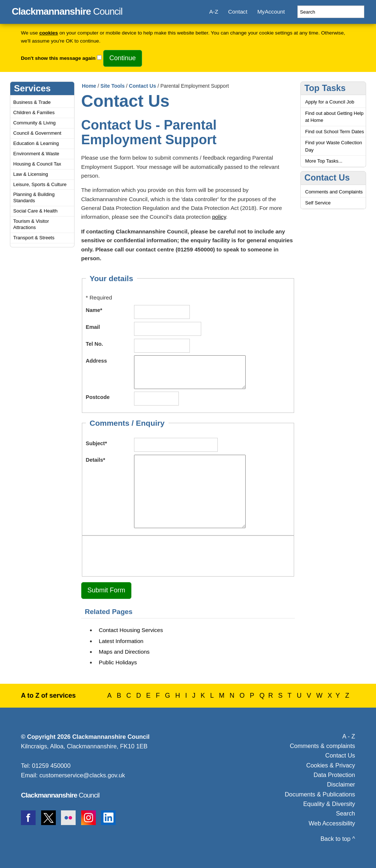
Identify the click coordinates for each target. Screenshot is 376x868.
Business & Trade (32, 102)
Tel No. (95, 344)
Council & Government (37, 133)
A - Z (349, 736)
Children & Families (34, 112)
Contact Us (142, 86)
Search (346, 813)
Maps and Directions (124, 652)
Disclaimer (341, 784)
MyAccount (271, 12)
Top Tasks (325, 88)
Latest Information (121, 641)
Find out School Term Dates (335, 132)
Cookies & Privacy (331, 765)
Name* (94, 310)
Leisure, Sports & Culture (40, 184)
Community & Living (35, 123)
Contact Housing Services (131, 630)
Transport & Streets (34, 238)
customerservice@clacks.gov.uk (82, 775)
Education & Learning (36, 143)
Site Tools (113, 86)
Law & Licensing (31, 174)
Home (89, 86)
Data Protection (334, 775)
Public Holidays (118, 662)
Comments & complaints (322, 746)
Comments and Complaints (334, 192)
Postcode (98, 397)
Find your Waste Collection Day (334, 146)
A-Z (214, 12)
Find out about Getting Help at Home (334, 117)
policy (219, 217)
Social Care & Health (35, 211)
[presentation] (142, 555)
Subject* (97, 443)
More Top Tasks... (324, 161)
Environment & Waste (36, 154)
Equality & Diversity (329, 804)
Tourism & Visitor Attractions (31, 224)
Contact (238, 12)
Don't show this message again (58, 58)
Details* (96, 460)
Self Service (318, 203)
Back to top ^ (338, 839)
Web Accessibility (332, 823)
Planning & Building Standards (34, 197)
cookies (49, 33)
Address (97, 361)
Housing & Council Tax (37, 164)
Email (93, 327)
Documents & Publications (320, 794)
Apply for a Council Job (330, 102)
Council (67, 10)
